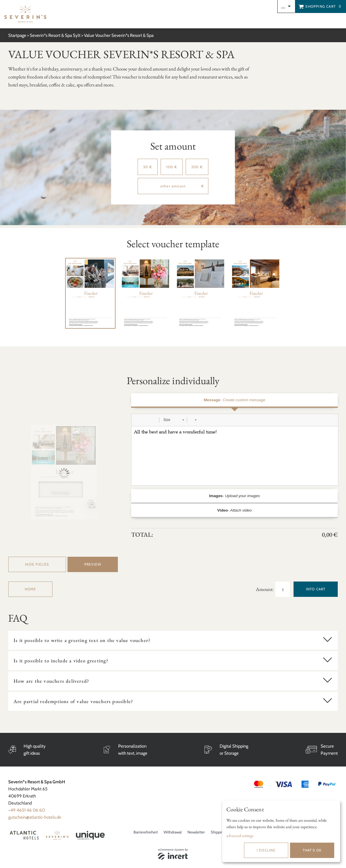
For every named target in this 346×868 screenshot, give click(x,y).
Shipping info (221, 832)
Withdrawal (173, 832)
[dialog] (281, 831)
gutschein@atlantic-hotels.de (35, 817)
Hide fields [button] (37, 564)
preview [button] (93, 564)
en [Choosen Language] (283, 7)
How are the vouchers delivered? (51, 681)
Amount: (265, 589)
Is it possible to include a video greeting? (61, 661)
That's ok (312, 850)
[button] (138, 420)
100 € (172, 167)
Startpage (17, 35)
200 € (197, 167)
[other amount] (173, 186)
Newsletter (196, 832)
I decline (266, 850)
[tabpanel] (90, 293)
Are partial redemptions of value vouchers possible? (73, 701)
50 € (148, 167)
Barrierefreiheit (146, 832)
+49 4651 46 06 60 (27, 810)
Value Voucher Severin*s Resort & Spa (119, 35)
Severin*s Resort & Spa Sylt (55, 35)
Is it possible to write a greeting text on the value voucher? (82, 640)
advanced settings (240, 836)
